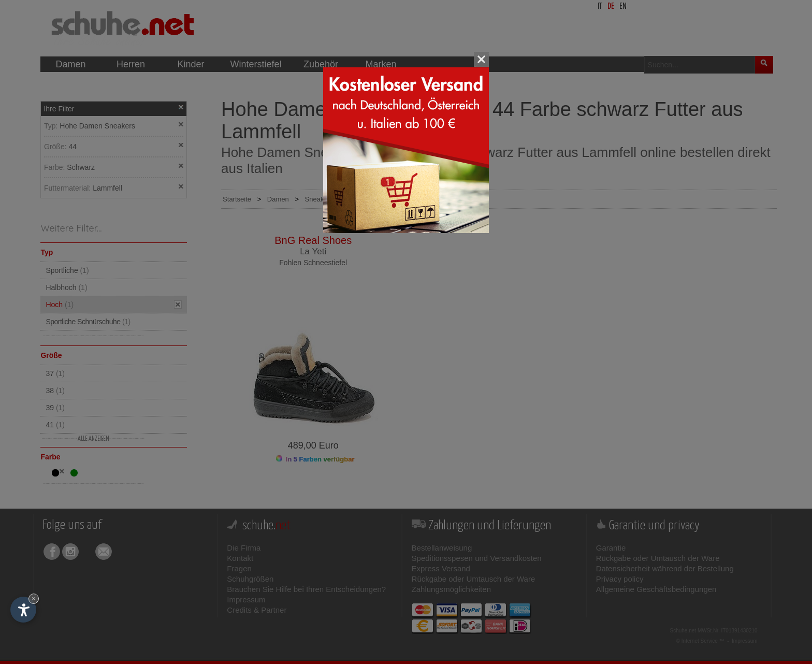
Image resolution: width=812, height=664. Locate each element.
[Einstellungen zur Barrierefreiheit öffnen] (23, 610)
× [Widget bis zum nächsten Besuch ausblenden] (34, 598)
